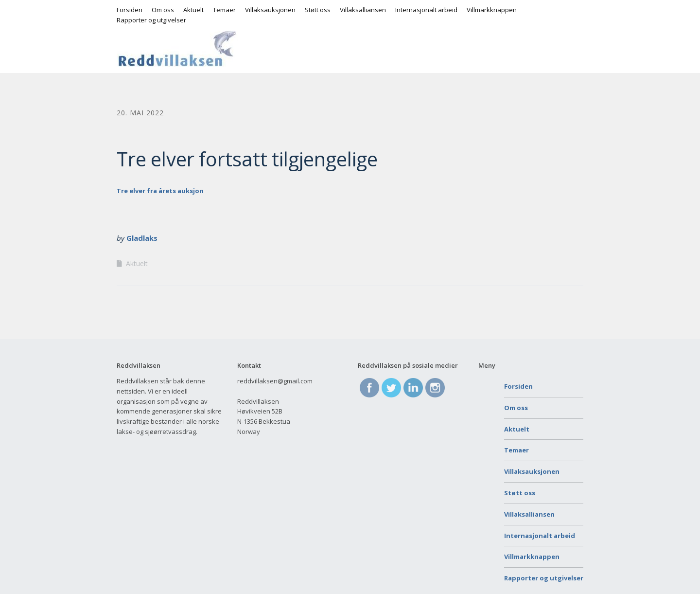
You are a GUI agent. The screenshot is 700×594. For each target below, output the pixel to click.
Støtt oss (318, 10)
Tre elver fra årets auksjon (160, 191)
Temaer (224, 10)
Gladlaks (142, 238)
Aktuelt (193, 10)
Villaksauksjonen (270, 10)
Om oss (163, 10)
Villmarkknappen (492, 10)
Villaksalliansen (363, 10)
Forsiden (130, 10)
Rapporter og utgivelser (151, 20)
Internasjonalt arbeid (426, 10)
